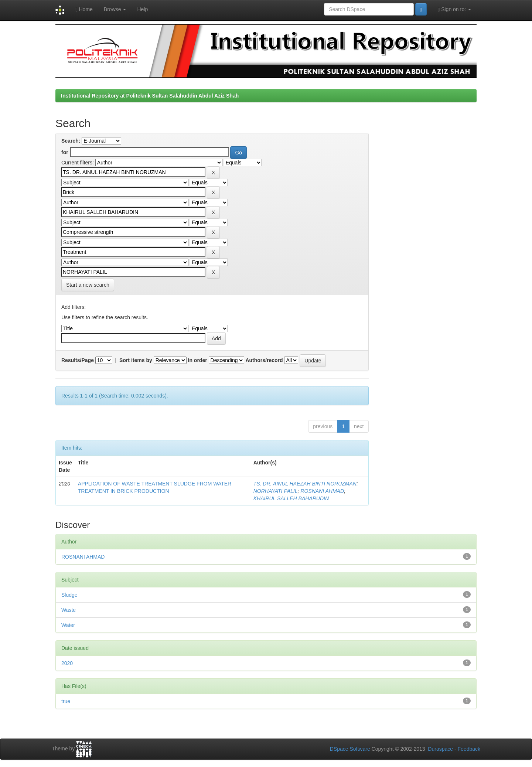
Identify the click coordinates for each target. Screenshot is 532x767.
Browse (115, 9)
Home (84, 9)
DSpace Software (350, 749)
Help (142, 9)
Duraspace (440, 749)
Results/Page (78, 360)
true (66, 701)
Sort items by (136, 360)
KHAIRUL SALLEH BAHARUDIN (291, 498)
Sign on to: (454, 9)
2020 (67, 663)
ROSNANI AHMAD (322, 491)
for (65, 152)
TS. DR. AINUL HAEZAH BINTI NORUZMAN (305, 484)
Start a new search (88, 285)
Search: (71, 141)
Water (68, 625)
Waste (69, 610)
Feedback (469, 749)
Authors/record (264, 360)
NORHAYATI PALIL (276, 491)
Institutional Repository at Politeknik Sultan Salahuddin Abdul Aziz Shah (150, 96)
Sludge (69, 595)
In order (198, 360)
